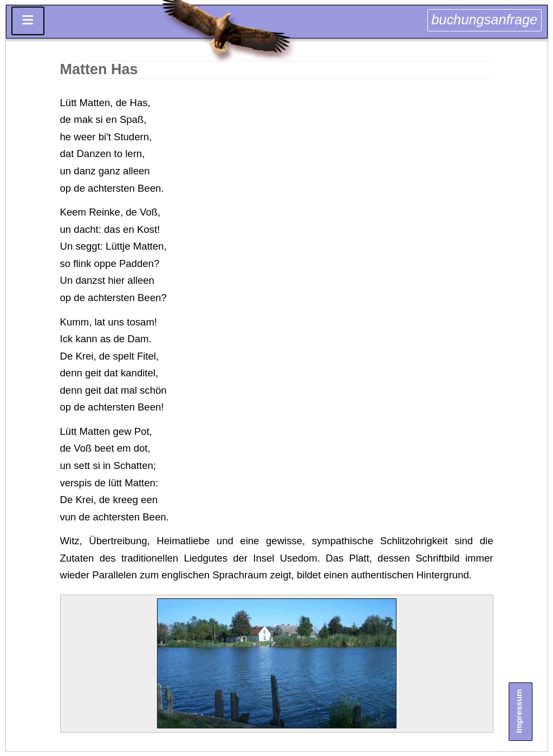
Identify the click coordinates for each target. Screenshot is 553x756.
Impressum (519, 711)
